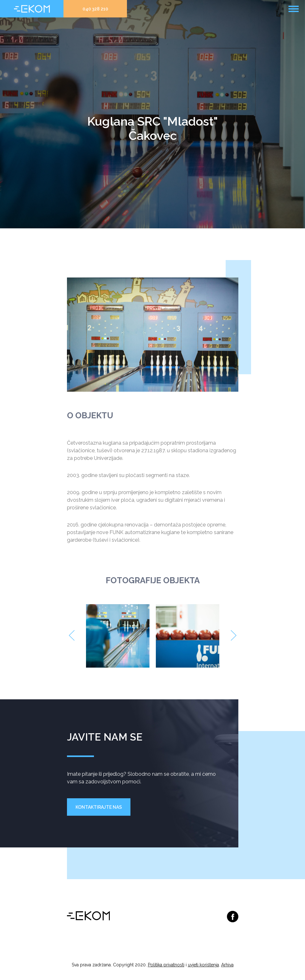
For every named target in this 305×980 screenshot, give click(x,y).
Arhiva (227, 965)
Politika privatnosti (166, 965)
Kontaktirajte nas (99, 807)
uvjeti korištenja (203, 965)
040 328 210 (95, 9)
